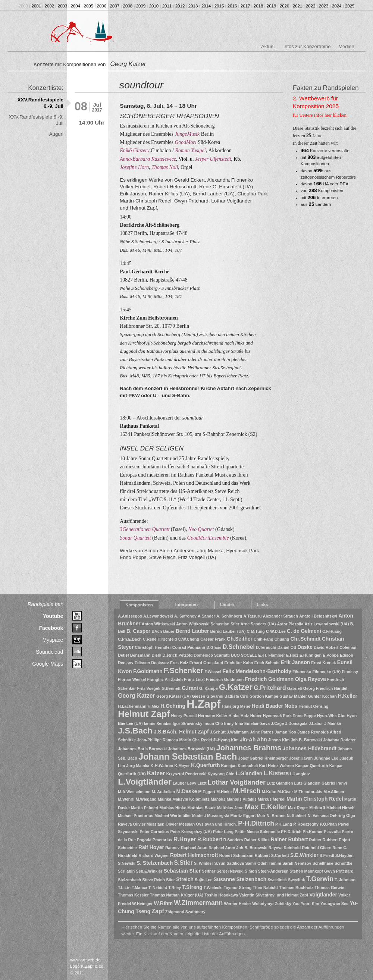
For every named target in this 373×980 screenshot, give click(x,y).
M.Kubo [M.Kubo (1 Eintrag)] (269, 792)
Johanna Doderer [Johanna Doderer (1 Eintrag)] (339, 740)
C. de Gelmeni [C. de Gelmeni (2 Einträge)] (304, 631)
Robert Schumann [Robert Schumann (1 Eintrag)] (236, 855)
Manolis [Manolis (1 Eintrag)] (218, 799)
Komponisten (139, 605)
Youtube (53, 616)
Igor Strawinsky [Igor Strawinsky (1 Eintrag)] (187, 723)
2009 (141, 6)
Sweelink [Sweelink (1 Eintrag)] (297, 880)
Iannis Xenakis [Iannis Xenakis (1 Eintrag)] (158, 723)
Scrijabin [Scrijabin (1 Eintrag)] (126, 871)
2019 (272, 6)
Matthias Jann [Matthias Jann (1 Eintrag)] (230, 808)
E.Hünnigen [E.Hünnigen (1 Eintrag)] (311, 655)
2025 (350, 6)
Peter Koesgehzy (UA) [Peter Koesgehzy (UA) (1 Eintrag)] (191, 832)
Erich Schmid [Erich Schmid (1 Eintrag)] (267, 663)
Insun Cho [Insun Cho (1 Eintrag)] (213, 723)
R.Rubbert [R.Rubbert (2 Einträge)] (210, 840)
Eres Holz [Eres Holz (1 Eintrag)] (179, 663)
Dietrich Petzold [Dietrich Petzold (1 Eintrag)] (178, 655)
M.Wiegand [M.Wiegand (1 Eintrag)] (146, 799)
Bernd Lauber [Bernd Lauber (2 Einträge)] (192, 631)
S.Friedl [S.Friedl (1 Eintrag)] (327, 855)
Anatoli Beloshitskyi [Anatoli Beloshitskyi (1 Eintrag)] (318, 616)
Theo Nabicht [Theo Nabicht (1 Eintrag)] (266, 888)
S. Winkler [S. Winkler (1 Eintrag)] (203, 863)
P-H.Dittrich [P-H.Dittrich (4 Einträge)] (256, 823)
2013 (193, 6)
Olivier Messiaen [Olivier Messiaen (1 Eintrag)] (149, 824)
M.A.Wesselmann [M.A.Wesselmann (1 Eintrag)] (134, 792)
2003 (63, 6)
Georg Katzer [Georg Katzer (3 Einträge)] (137, 696)
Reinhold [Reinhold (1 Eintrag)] (292, 848)
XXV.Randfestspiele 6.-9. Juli (40, 103)
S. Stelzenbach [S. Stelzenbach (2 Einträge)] (155, 863)
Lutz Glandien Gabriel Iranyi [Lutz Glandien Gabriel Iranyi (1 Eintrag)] (321, 783)
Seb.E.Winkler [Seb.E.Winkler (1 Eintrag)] (149, 871)
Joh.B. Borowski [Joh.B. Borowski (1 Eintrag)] (306, 740)
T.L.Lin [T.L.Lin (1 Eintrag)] (124, 888)
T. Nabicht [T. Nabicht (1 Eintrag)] (158, 888)
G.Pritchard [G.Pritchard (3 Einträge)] (270, 688)
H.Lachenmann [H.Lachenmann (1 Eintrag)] (132, 706)
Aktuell (268, 46)
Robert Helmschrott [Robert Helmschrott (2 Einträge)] (194, 855)
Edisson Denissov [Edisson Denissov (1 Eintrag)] (152, 663)
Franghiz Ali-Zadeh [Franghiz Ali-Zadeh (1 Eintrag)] (165, 679)
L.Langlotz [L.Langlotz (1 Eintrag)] (300, 774)
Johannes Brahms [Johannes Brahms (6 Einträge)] (249, 748)
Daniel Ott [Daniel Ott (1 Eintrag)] (287, 647)
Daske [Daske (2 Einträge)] (305, 647)
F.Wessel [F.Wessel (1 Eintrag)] (213, 672)
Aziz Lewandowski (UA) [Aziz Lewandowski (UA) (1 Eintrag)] (327, 624)
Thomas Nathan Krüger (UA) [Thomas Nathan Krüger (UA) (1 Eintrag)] (177, 895)
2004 (76, 6)
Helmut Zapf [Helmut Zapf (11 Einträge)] (144, 714)
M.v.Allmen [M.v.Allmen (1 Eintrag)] (334, 792)
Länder (227, 604)
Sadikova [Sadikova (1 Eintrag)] (235, 863)
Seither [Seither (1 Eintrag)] (209, 871)
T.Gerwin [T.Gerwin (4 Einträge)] (320, 879)
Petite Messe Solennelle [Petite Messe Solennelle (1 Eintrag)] (257, 832)
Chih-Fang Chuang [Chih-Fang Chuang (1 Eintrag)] (271, 639)
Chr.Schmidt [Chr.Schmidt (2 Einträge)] (306, 639)
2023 (324, 6)
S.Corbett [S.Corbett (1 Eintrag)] (280, 855)
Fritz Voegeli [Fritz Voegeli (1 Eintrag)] (149, 688)
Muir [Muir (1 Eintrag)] (261, 816)
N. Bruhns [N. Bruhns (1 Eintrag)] (276, 816)
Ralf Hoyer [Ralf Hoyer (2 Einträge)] (151, 847)
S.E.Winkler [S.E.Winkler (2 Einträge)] (304, 855)
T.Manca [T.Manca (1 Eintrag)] (139, 888)
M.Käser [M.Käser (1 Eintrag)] (285, 792)
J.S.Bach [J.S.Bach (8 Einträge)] (135, 731)
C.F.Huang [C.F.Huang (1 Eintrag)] (332, 631)
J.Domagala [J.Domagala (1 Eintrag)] (296, 723)
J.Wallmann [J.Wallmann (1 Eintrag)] (238, 732)
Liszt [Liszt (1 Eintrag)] (202, 783)
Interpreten (186, 604)
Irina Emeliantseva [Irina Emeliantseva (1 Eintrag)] (253, 723)
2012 (180, 6)
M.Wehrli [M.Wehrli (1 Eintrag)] (126, 799)
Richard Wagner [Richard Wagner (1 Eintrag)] (154, 855)
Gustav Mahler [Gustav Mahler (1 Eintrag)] (293, 696)
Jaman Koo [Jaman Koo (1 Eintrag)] (286, 732)
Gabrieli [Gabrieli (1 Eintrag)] (295, 688)
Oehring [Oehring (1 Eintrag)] (337, 816)
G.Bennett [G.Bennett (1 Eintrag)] (171, 688)
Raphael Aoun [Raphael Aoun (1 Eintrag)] (194, 848)
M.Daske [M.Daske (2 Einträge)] (186, 791)
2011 (167, 6)
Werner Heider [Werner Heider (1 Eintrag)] (237, 904)
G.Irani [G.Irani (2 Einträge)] (190, 688)
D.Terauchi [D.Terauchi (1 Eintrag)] (266, 647)
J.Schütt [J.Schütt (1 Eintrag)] (218, 732)
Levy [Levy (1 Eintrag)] (192, 783)
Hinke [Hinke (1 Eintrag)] (234, 716)
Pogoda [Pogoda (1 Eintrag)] (144, 840)
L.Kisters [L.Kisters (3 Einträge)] (276, 773)
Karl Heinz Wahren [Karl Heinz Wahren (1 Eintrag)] (276, 766)
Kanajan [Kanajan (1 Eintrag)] (229, 766)
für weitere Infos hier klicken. (320, 115)
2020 (285, 6)
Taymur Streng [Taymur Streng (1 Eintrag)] (238, 888)
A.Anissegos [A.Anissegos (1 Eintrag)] (130, 616)
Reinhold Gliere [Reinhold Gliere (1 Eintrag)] (316, 848)
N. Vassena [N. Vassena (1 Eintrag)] (318, 816)
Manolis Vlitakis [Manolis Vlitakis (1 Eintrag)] (242, 799)
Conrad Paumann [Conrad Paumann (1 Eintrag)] (189, 647)
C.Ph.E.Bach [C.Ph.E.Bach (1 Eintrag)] (130, 639)
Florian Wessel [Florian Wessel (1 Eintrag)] (132, 679)
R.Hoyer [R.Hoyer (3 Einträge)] (185, 839)
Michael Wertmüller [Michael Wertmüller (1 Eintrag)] (173, 816)
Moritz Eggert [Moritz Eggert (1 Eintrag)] (243, 816)
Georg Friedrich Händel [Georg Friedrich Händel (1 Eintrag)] (325, 688)
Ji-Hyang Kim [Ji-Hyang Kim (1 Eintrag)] (226, 740)
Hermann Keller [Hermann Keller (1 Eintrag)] (213, 716)
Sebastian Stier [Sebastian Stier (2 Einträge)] (182, 871)
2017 (245, 6)
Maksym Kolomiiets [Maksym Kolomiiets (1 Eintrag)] (191, 799)
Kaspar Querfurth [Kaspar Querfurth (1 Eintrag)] (311, 766)
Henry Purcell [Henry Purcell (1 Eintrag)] (184, 716)
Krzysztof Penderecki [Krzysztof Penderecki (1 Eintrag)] (186, 774)
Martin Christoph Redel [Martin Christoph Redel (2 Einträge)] (315, 799)
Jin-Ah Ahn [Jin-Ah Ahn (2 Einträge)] (253, 740)
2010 (154, 6)
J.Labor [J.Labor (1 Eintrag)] (316, 723)
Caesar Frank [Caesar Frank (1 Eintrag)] (213, 639)
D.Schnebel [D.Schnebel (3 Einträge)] (239, 647)
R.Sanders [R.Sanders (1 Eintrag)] (233, 840)
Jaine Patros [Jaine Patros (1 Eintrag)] (262, 732)
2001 (37, 6)
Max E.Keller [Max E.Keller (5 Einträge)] (266, 807)
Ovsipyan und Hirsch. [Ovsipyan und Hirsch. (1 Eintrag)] (216, 824)
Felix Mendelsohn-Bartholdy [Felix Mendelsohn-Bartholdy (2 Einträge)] (257, 671)
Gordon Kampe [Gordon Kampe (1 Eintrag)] (264, 696)
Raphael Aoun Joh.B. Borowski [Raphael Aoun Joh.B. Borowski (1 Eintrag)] (238, 848)
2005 (89, 6)
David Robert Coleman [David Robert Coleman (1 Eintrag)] (335, 647)
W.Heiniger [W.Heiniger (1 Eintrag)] (142, 904)
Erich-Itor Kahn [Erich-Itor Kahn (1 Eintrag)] (239, 663)
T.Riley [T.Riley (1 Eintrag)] (175, 888)
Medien (346, 46)
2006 (102, 6)
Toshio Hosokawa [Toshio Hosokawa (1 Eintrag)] (221, 895)
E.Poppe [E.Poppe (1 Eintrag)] (331, 655)
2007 (115, 6)
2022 (311, 6)
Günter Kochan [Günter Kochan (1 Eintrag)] (322, 696)
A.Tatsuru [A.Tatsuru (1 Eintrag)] (253, 616)
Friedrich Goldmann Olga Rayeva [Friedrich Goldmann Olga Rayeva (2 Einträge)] (285, 679)
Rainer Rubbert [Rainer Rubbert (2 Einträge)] (289, 840)
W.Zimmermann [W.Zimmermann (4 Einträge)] (198, 903)
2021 (298, 6)
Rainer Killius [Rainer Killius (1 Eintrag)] (257, 840)
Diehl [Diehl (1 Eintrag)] (156, 655)
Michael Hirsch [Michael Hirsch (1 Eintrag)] (340, 808)
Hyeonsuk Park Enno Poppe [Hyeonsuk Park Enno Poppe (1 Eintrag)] (289, 716)
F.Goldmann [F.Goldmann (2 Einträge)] (148, 671)
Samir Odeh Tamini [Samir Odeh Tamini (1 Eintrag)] (263, 863)
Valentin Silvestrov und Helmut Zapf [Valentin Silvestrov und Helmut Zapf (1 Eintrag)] (274, 895)
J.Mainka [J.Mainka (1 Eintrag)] (333, 723)
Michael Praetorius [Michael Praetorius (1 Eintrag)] (136, 816)
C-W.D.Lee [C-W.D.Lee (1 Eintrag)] (276, 631)
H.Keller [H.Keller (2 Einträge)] (348, 696)
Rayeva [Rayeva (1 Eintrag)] (275, 848)
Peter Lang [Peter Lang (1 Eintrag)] (223, 832)
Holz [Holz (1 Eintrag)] (245, 716)
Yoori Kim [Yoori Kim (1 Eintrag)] (310, 904)
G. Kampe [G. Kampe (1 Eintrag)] (209, 688)
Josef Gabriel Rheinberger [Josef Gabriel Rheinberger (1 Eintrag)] (263, 758)
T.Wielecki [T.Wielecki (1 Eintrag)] (213, 888)
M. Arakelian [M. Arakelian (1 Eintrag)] (163, 792)
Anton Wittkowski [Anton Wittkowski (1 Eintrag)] (158, 624)
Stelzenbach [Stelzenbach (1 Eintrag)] (129, 880)
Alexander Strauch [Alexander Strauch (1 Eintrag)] (280, 616)
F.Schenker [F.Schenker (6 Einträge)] (184, 670)
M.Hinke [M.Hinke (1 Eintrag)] (224, 792)
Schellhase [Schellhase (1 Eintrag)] (323, 863)
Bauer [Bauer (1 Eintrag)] (169, 631)
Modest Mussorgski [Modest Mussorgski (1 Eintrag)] (211, 816)
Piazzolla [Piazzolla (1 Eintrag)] (332, 832)
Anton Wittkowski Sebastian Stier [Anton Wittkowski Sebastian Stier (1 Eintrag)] (208, 624)
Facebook (51, 628)
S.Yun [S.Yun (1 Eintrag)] (220, 863)
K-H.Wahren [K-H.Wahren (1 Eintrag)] (162, 766)
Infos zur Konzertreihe (307, 46)
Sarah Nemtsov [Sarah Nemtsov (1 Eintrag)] (297, 863)
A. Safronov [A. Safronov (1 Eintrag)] (185, 616)
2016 (232, 6)
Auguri (56, 134)
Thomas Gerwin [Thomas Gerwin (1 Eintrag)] (329, 888)
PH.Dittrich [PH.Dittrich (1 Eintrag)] (291, 832)
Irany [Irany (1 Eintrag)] (229, 723)
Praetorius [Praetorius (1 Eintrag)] (162, 840)
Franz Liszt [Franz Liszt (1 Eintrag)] (194, 679)
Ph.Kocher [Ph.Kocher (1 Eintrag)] (313, 832)
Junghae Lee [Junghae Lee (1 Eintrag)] (326, 758)
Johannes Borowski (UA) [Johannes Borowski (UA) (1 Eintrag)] (191, 749)
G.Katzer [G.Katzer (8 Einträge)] (236, 687)
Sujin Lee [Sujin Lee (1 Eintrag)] (203, 880)
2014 (206, 6)
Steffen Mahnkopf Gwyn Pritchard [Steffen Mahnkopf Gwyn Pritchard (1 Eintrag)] (322, 871)
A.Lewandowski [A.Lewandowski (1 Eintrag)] (158, 616)
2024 (337, 6)
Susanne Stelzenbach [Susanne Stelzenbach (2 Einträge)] (240, 880)
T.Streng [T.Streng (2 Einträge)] (192, 887)
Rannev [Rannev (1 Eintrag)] (173, 848)
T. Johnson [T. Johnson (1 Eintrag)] (345, 880)
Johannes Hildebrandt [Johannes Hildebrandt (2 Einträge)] (310, 749)
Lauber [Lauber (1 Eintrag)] (179, 783)
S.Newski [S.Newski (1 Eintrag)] (127, 863)
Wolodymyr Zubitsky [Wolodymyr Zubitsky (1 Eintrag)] (272, 904)
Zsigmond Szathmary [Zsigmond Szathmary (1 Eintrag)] (185, 912)
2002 (50, 6)
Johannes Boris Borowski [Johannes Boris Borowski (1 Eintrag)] (142, 749)
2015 (219, 6)
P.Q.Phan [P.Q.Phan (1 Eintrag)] (328, 824)
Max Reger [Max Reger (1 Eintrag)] (298, 808)
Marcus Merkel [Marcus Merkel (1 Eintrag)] (272, 799)
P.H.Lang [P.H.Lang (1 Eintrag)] (284, 824)
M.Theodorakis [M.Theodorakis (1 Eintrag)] (308, 792)
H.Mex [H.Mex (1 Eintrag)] (153, 706)
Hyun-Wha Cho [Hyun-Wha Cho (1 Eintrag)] (331, 716)
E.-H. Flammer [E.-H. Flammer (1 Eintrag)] (272, 655)
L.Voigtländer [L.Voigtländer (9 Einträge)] (145, 782)
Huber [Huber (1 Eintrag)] (256, 716)
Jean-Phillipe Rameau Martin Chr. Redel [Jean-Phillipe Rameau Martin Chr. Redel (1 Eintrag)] (174, 740)
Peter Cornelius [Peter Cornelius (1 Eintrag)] (155, 832)
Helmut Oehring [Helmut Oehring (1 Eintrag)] (313, 706)
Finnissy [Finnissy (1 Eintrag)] (350, 672)
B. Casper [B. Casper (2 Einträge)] (138, 631)
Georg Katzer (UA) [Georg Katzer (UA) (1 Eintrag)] (173, 696)
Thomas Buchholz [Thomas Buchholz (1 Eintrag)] (296, 888)
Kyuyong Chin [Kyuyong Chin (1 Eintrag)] (221, 774)
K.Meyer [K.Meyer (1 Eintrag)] (182, 766)
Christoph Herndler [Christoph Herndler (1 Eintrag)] (153, 647)
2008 (128, 6)
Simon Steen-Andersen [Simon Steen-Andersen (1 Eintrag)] (267, 871)
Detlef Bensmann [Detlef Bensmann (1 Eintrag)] (134, 655)
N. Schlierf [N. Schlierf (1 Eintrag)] (297, 816)
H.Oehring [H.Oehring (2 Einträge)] (173, 706)
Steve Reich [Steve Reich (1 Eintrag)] (154, 880)
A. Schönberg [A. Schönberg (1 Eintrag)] (229, 616)
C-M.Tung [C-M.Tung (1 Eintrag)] (256, 631)
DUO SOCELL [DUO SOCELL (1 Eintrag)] (244, 655)
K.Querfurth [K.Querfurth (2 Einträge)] (205, 765)
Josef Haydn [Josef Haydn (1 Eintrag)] (301, 758)
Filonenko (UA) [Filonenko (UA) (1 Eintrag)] (327, 672)
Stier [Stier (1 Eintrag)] (170, 880)
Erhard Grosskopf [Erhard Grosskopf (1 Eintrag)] (206, 663)
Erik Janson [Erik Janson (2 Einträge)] (295, 662)
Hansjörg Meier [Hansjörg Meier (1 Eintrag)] (236, 706)
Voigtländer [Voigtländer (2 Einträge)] (323, 895)
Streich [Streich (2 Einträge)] (185, 880)
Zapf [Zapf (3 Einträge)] (158, 911)
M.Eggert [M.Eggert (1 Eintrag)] (207, 792)
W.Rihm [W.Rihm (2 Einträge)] (163, 903)
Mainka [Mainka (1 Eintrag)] (164, 799)
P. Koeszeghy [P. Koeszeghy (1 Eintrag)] (306, 824)
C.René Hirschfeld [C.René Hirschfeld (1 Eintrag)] (160, 639)
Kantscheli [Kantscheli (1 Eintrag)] (248, 766)
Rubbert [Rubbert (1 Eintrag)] (262, 855)
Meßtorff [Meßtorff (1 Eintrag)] (317, 808)
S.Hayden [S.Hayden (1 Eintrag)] (344, 855)
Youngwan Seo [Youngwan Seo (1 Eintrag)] (335, 904)
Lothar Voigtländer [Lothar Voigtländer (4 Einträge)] (237, 782)
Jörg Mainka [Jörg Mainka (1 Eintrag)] (138, 766)
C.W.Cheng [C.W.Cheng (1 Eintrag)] (189, 639)
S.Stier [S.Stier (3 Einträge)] (184, 863)
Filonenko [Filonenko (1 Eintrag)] (302, 672)
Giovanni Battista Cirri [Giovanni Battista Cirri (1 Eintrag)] (227, 696)
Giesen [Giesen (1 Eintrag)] (198, 696)
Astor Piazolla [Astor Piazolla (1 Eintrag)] (290, 624)
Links (262, 604)
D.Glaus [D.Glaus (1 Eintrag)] (214, 647)
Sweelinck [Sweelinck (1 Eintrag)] (277, 880)
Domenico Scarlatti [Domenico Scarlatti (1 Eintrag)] (212, 655)
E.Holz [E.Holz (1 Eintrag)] (292, 655)
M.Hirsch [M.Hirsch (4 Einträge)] (247, 791)
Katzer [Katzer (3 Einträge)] (156, 773)
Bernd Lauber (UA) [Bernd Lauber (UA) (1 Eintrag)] (228, 631)
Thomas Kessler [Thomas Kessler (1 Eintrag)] (133, 895)
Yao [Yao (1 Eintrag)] (296, 904)
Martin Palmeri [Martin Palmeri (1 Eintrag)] (145, 808)
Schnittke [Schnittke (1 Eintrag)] (344, 863)
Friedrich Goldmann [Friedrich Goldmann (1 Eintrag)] (225, 679)
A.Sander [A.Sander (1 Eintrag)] (206, 616)
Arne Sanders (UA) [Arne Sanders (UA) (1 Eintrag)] (258, 624)
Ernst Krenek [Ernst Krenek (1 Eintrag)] (323, 663)
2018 (258, 6)
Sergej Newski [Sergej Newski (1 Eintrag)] (230, 871)
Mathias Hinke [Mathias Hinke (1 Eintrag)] (173, 808)
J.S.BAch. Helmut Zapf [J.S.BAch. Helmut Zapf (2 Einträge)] (181, 732)
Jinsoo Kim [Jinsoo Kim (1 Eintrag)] (279, 740)
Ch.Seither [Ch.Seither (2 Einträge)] (240, 639)
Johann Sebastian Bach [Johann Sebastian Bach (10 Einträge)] (188, 757)
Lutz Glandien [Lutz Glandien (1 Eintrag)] (280, 783)
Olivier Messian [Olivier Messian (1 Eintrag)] (180, 824)
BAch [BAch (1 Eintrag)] (157, 631)
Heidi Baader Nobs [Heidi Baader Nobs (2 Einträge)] (275, 706)
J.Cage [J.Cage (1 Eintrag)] (277, 723)
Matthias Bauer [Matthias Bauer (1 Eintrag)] (201, 808)
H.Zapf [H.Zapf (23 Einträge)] (203, 704)
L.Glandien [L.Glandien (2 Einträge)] (249, 774)
